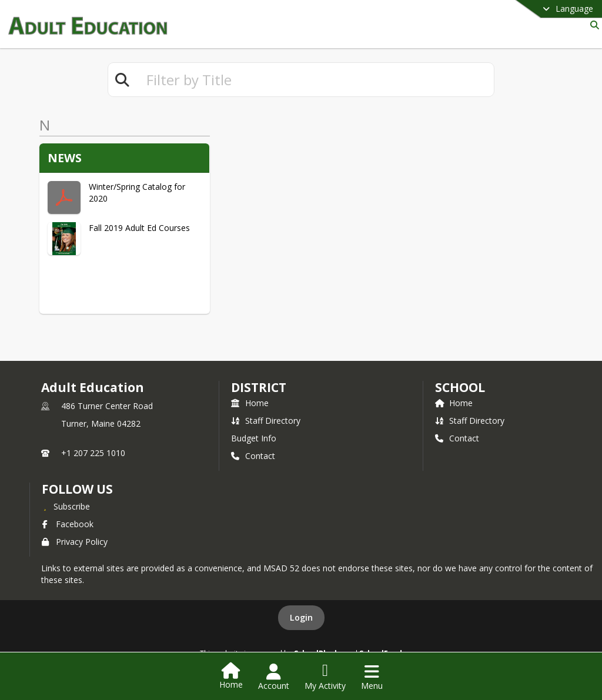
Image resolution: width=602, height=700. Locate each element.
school (460, 387)
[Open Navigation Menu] (372, 677)
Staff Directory (266, 421)
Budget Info (254, 438)
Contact (253, 456)
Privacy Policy (75, 542)
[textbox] (315, 80)
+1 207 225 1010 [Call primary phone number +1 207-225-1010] (93, 453)
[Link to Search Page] (592, 25)
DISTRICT (259, 387)
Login (301, 617)
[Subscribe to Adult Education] (66, 506)
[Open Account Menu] (274, 677)
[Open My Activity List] (325, 677)
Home (250, 403)
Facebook (68, 524)
